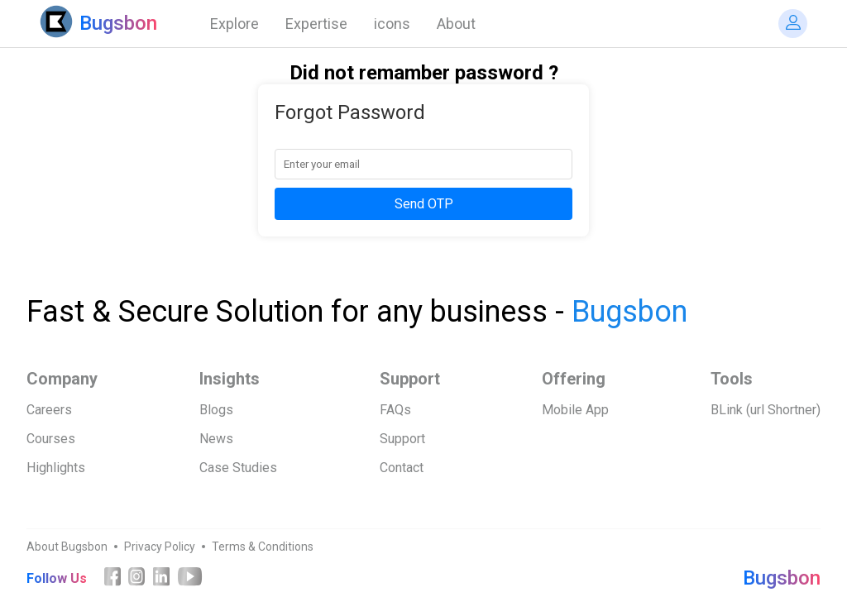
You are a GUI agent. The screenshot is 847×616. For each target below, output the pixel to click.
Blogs (216, 410)
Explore (234, 24)
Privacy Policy (160, 547)
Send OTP (424, 204)
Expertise (316, 24)
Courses (51, 439)
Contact (402, 468)
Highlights (56, 468)
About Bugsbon (67, 547)
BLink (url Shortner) (766, 410)
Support (402, 439)
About (456, 24)
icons (392, 24)
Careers (49, 410)
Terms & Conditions (263, 547)
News (216, 439)
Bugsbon (782, 578)
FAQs (395, 410)
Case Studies (238, 468)
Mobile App (575, 410)
